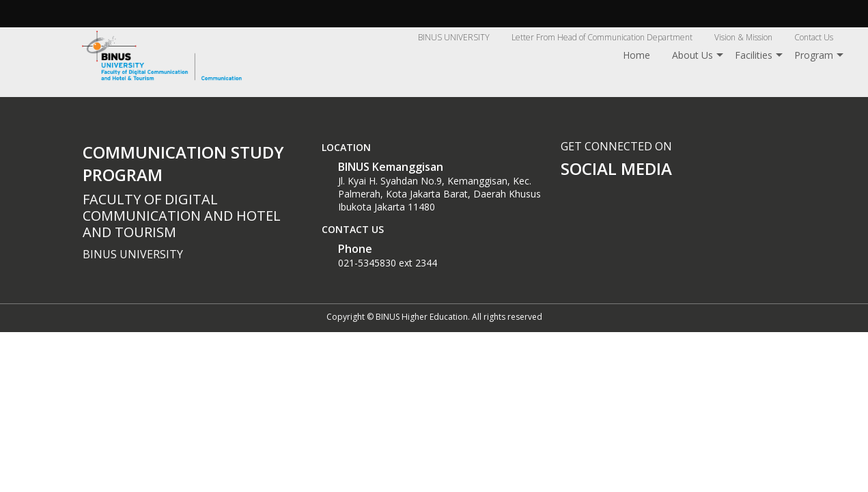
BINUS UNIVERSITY (454, 37)
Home (636, 55)
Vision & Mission (743, 37)
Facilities (754, 55)
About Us (692, 55)
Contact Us (814, 37)
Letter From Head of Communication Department (602, 37)
